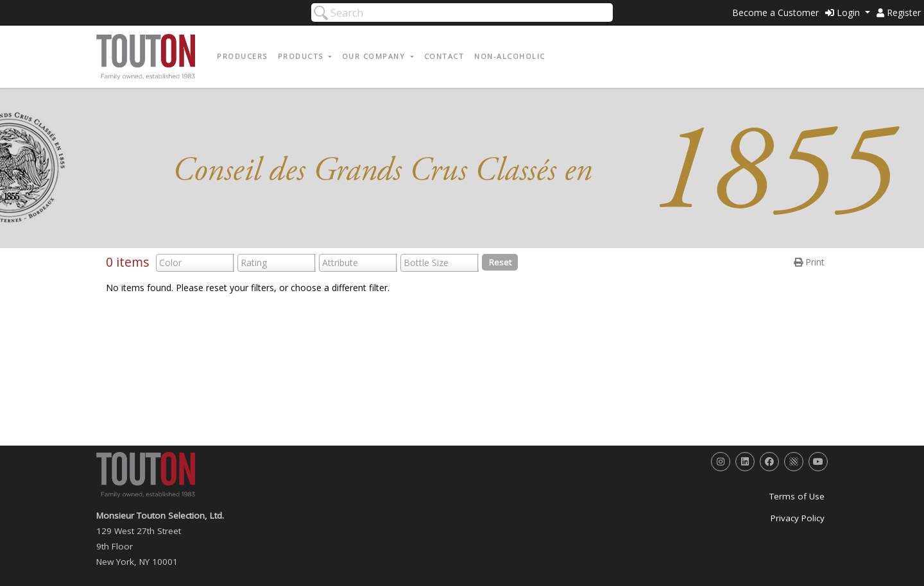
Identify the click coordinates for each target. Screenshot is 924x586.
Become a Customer (775, 13)
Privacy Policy (798, 518)
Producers (242, 56)
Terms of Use (797, 496)
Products (302, 56)
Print (809, 262)
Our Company (375, 56)
